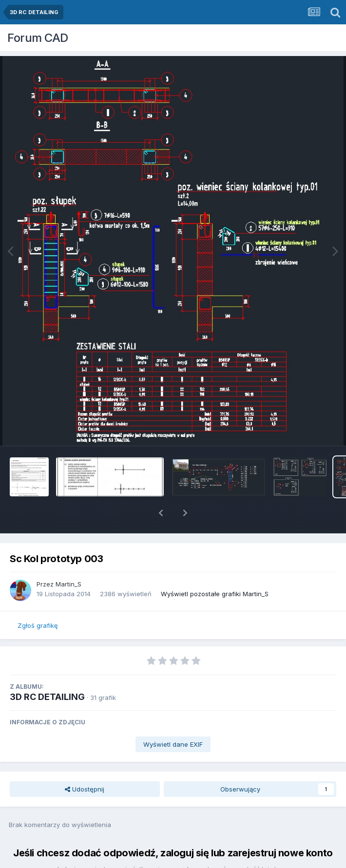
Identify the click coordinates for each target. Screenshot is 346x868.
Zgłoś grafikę (38, 600)
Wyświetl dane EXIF (173, 719)
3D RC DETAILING (47, 671)
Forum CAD (38, 38)
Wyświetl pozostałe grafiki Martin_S (215, 568)
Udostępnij (85, 764)
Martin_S (68, 559)
